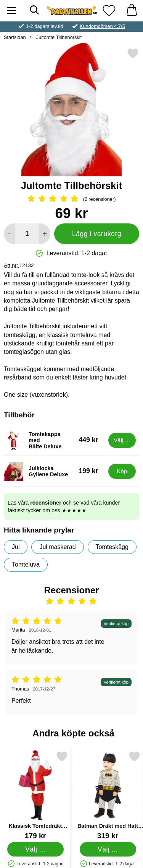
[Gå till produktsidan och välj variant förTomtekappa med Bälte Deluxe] (122, 440)
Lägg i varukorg (97, 234)
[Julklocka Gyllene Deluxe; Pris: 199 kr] (54, 471)
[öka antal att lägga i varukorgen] (45, 234)
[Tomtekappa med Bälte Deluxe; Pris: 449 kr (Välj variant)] (54, 440)
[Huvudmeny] (11, 11)
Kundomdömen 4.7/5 (102, 26)
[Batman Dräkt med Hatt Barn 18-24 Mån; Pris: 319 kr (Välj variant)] (108, 795)
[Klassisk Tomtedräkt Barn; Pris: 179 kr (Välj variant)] (35, 795)
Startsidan (15, 37)
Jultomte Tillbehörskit (58, 37)
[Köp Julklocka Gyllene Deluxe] (122, 471)
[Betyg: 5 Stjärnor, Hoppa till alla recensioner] (71, 199)
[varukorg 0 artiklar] (132, 11)
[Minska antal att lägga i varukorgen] (9, 234)
